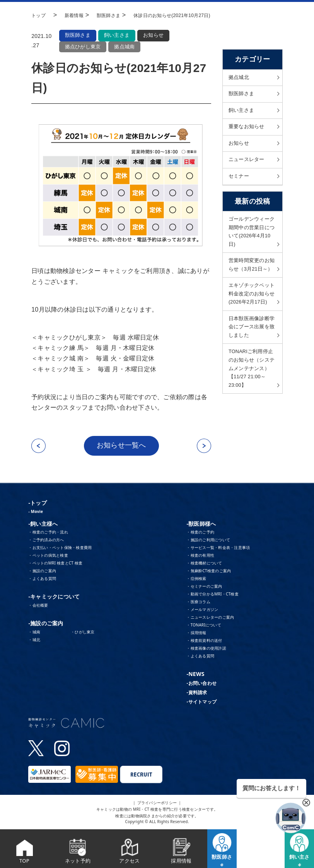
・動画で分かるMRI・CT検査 (212, 595)
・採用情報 (196, 634)
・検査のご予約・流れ (48, 533)
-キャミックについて (54, 598)
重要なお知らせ (248, 130)
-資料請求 (197, 694)
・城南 (34, 633)
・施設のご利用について (208, 541)
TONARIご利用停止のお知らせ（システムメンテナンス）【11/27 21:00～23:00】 (252, 406)
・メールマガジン (202, 611)
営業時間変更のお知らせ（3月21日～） (251, 280)
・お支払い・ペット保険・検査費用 (60, 549)
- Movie (36, 512)
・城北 (34, 641)
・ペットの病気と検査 (48, 556)
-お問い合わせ (201, 684)
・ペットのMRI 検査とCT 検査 (55, 564)
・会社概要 (38, 606)
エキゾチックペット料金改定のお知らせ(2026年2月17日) (251, 320)
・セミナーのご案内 (204, 587)
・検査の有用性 (200, 556)
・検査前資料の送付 (204, 642)
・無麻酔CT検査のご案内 (209, 572)
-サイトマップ (201, 703)
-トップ (37, 503)
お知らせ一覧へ (121, 446)
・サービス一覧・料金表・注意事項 (218, 549)
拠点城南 (124, 47)
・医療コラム (198, 603)
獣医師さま (78, 35)
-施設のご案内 (46, 624)
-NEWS (195, 675)
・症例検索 (196, 580)
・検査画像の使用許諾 (206, 649)
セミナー (240, 182)
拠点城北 (240, 78)
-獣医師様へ (201, 524)
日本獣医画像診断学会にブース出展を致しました (251, 361)
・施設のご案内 (42, 572)
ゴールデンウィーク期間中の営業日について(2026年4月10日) (251, 239)
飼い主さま (118, 35)
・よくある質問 (42, 580)
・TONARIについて (204, 626)
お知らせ (155, 35)
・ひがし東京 (83, 633)
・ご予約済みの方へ (46, 541)
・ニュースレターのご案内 (210, 618)
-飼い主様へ (43, 524)
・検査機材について (204, 564)
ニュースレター (248, 165)
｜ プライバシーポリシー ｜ (157, 803)
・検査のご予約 (200, 533)
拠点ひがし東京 (83, 47)
